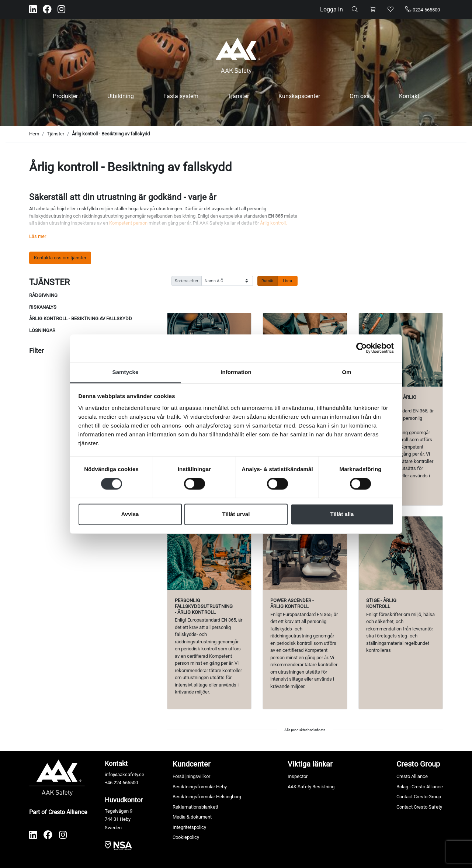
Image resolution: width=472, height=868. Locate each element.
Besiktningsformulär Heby (200, 787)
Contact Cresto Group (419, 797)
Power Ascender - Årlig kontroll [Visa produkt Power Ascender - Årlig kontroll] (292, 603)
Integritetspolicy (189, 827)
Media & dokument (192, 817)
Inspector (298, 776)
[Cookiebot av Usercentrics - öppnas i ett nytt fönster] (362, 348)
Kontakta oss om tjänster (60, 258)
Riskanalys (43, 307)
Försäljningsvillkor (191, 776)
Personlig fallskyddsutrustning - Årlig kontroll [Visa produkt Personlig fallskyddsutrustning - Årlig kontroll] (204, 606)
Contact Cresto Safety (419, 807)
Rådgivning (43, 295)
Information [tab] (236, 372)
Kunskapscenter (299, 96)
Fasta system (181, 96)
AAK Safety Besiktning (311, 787)
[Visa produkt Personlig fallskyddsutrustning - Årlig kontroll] (209, 553)
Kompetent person (128, 223)
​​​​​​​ (118, 845)
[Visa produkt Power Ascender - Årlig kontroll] (305, 553)
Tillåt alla (342, 514)
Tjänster (238, 96)
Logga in (332, 9)
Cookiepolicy (186, 837)
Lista (287, 281)
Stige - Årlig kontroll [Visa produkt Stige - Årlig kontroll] (381, 603)
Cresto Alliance (412, 776)
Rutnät (268, 281)
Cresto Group (418, 764)
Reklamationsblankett (195, 807)
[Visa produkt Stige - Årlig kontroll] (401, 553)
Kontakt (409, 96)
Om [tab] (346, 372)
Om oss (360, 96)
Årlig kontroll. (273, 223)
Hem (34, 134)
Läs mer (38, 236)
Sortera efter (187, 281)
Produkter (65, 96)
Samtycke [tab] (126, 372)
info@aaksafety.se (124, 774)
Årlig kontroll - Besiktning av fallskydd (111, 134)
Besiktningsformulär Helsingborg (207, 797)
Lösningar (42, 330)
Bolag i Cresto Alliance (420, 787)
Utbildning (121, 96)
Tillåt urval (236, 514)
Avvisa (130, 514)
